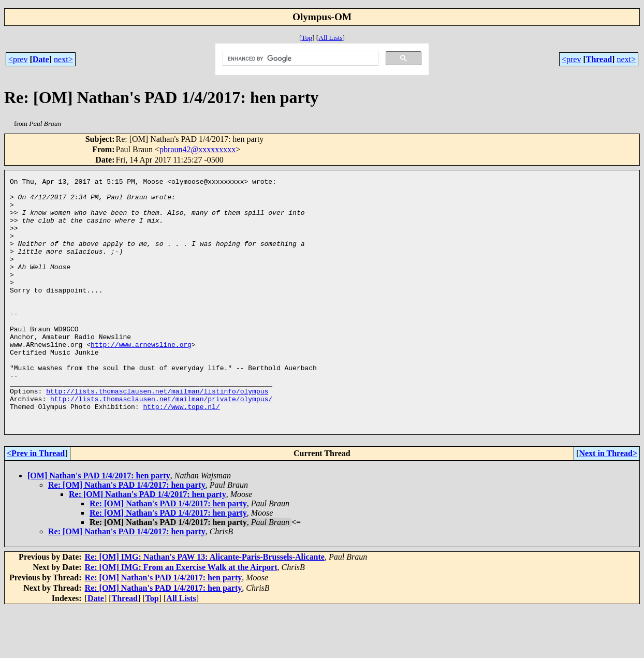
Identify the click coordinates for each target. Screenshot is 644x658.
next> (63, 59)
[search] (300, 59)
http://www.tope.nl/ (181, 453)
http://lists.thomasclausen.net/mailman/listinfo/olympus (157, 434)
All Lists (330, 38)
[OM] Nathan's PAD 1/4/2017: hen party (99, 525)
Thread (599, 59)
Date (41, 59)
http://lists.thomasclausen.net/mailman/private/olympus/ (161, 444)
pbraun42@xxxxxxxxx (197, 149)
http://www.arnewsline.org (141, 378)
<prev (18, 59)
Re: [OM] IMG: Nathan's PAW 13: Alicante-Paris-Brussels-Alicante (205, 606)
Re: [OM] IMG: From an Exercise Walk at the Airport (181, 617)
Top (307, 38)
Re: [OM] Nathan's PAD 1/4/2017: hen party (127, 535)
